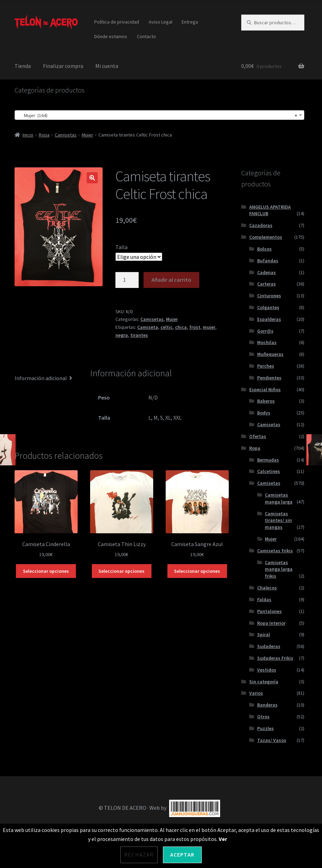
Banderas (267, 705)
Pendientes (269, 378)
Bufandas (268, 261)
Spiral (264, 634)
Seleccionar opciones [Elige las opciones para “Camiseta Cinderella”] (46, 571)
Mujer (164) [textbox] (157, 115)
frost (195, 327)
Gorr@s (265, 331)
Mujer (88, 135)
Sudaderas (269, 646)
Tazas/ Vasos (272, 740)
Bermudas (268, 460)
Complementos (266, 237)
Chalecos (267, 588)
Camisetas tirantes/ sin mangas (278, 520)
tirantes (139, 335)
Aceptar (182, 854)
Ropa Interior (271, 623)
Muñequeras (270, 354)
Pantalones (269, 611)
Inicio (28, 135)
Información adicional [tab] (41, 378)
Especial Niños (265, 389)
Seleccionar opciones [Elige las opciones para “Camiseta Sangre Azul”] (197, 571)
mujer (209, 327)
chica (181, 327)
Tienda (23, 66)
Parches (266, 366)
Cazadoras (261, 225)
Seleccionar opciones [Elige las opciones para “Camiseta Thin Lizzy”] (121, 571)
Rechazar (139, 854)
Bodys (264, 413)
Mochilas (267, 342)
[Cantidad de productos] (127, 280)
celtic (167, 327)
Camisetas (66, 135)
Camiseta (148, 327)
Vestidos (267, 670)
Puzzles (266, 728)
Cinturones (269, 296)
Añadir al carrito (171, 280)
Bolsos (264, 249)
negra (122, 335)
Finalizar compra (63, 66)
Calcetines (269, 471)
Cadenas (267, 272)
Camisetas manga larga (279, 498)
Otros (263, 717)
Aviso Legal (160, 22)
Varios (256, 693)
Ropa (44, 135)
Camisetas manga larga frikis (279, 569)
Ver (223, 839)
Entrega (190, 22)
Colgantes (268, 307)
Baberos (266, 401)
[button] (92, 178)
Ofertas (258, 436)
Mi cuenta (107, 66)
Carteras (267, 284)
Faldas (264, 599)
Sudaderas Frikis (275, 658)
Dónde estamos (111, 36)
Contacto (146, 36)
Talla (121, 247)
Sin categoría (264, 682)
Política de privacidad (117, 22)
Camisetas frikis (275, 551)
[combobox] (159, 115)
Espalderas (269, 319)
